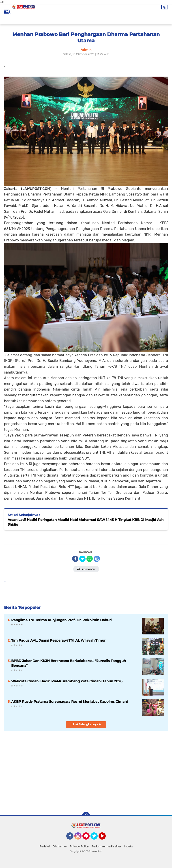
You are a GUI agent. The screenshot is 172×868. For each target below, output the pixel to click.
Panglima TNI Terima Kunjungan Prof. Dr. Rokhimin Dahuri (61, 620)
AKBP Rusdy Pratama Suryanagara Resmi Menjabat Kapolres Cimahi (69, 701)
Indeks (128, 846)
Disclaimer (60, 846)
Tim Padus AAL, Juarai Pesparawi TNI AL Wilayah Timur (58, 640)
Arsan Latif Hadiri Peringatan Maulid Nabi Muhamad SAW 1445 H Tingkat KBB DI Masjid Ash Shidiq (86, 522)
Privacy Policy (79, 846)
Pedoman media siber (106, 846)
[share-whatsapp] (90, 559)
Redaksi (45, 846)
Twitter (96, 838)
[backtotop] (86, 816)
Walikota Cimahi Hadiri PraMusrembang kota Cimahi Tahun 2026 (67, 681)
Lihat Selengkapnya (86, 724)
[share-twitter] (82, 559)
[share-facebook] (75, 559)
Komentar (86, 569)
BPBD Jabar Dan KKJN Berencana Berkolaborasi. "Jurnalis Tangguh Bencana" (69, 663)
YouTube (105, 838)
